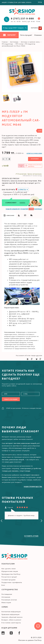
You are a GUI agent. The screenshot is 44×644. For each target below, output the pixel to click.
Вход (40, 2)
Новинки (38, 35)
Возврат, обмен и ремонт (11, 620)
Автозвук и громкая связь (30, 42)
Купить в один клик (34, 153)
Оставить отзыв (31, 536)
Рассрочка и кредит (9, 577)
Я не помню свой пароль (11, 623)
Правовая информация (11, 614)
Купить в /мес (35, 166)
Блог (3, 585)
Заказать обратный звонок (12, 617)
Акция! (4, 2)
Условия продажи (9, 580)
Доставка (22, 2)
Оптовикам (6, 597)
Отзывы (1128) (13, 2)
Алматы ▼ (23, 190)
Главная (5, 42)
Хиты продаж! (26, 35)
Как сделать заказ (9, 569)
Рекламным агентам (9, 600)
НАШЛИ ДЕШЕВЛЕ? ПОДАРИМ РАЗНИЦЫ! (24, 209)
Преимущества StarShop (11, 574)
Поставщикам (7, 594)
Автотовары (14, 42)
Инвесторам (6, 602)
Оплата (29, 2)
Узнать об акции (11, 399)
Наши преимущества (33, 487)
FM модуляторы (7, 44)
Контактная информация (11, 612)
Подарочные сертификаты (12, 582)
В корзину (35, 159)
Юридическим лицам (10, 571)
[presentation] (2, 521)
